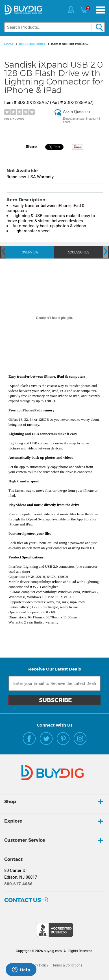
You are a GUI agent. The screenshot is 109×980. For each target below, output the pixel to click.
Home (9, 44)
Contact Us (23, 900)
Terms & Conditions (67, 965)
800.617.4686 (18, 884)
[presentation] (3, 252)
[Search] (54, 27)
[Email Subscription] (54, 683)
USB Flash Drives (32, 44)
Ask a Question (76, 112)
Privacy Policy (38, 965)
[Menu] (101, 10)
